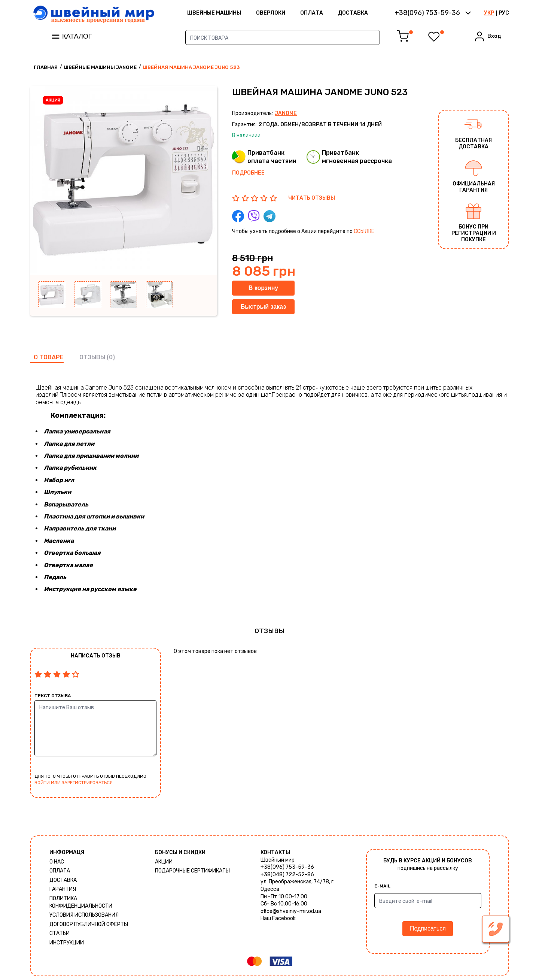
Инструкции (67, 943)
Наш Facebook (278, 918)
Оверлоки (271, 13)
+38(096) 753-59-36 (287, 867)
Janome (286, 113)
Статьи (60, 933)
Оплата (312, 13)
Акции (164, 862)
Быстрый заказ (263, 307)
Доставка (353, 13)
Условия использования (84, 915)
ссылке (364, 231)
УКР (489, 13)
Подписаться (428, 928)
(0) (111, 357)
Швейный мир (278, 860)
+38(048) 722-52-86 (287, 875)
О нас (57, 862)
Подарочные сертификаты (192, 871)
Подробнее (248, 173)
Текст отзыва (53, 696)
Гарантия (63, 889)
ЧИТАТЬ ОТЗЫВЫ (312, 198)
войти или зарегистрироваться (74, 783)
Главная (46, 67)
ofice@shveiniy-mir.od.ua (291, 911)
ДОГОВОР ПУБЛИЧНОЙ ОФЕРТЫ (89, 924)
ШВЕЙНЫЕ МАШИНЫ (214, 13)
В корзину (263, 288)
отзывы (92, 357)
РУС (504, 13)
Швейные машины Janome (100, 67)
